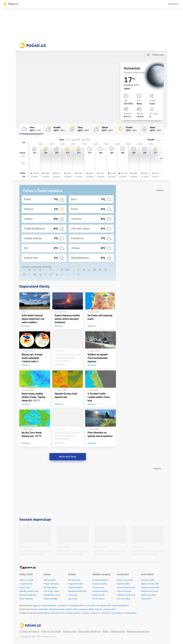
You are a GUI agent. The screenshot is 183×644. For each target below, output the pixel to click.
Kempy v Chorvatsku (125, 580)
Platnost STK (146, 599)
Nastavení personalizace (138, 631)
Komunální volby (26, 584)
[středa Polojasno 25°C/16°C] (104, 129)
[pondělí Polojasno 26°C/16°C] (55, 129)
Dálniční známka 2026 (150, 584)
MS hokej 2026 (49, 580)
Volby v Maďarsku (26, 599)
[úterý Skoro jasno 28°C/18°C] (79, 129)
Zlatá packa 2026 (76, 606)
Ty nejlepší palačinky (100, 580)
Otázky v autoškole (149, 595)
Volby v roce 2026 (26, 580)
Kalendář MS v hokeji (52, 595)
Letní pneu (85, 613)
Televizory (106, 613)
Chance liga (73, 595)
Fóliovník (99, 609)
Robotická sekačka (57, 609)
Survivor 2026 (90, 606)
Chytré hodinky (117, 613)
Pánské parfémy (130, 613)
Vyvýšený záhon (110, 609)
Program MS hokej (51, 584)
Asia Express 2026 (104, 606)
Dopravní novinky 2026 (150, 588)
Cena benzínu (63, 606)
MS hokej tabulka (50, 588)
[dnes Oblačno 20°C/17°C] (31, 129)
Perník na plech (98, 599)
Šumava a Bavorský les (126, 588)
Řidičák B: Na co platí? (150, 591)
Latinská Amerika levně (126, 595)
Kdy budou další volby (28, 595)
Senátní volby (25, 588)
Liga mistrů (72, 599)
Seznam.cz (174, 4)
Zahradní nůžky (71, 609)
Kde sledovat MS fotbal (77, 591)
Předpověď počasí (49, 606)
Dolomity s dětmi (124, 599)
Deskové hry (95, 613)
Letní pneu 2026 (148, 580)
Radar (105, 631)
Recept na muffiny (100, 584)
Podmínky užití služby (51, 631)
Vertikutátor (44, 609)
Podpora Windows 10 (120, 606)
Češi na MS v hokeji (51, 591)
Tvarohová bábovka (100, 591)
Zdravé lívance (98, 588)
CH (67, 270)
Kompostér (83, 609)
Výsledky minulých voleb (29, 591)
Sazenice (34, 609)
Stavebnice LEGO (58, 613)
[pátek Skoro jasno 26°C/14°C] (152, 129)
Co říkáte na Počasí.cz (29, 631)
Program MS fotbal (75, 584)
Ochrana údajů (70, 631)
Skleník (91, 609)
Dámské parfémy (73, 613)
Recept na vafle (99, 595)
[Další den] (161, 158)
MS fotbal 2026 (74, 580)
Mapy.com (37, 606)
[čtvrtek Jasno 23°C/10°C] (128, 129)
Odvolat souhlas (118, 631)
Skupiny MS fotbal (75, 588)
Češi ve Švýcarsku (124, 591)
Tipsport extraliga (50, 599)
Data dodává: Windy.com (89, 631)
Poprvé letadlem (123, 584)
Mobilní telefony (44, 613)
